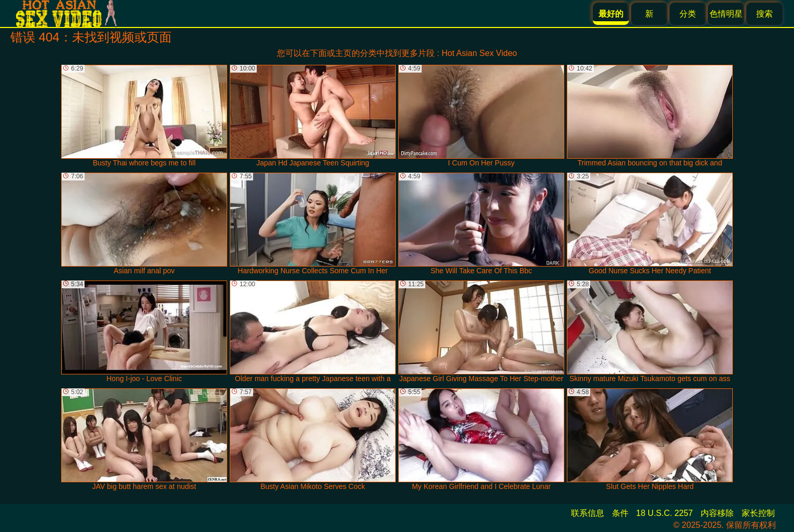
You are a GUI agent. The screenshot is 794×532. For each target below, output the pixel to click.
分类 (688, 14)
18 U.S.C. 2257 (665, 513)
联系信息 (588, 513)
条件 (620, 513)
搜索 (764, 14)
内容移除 (717, 513)
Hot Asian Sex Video (479, 53)
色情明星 (726, 14)
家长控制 (758, 513)
